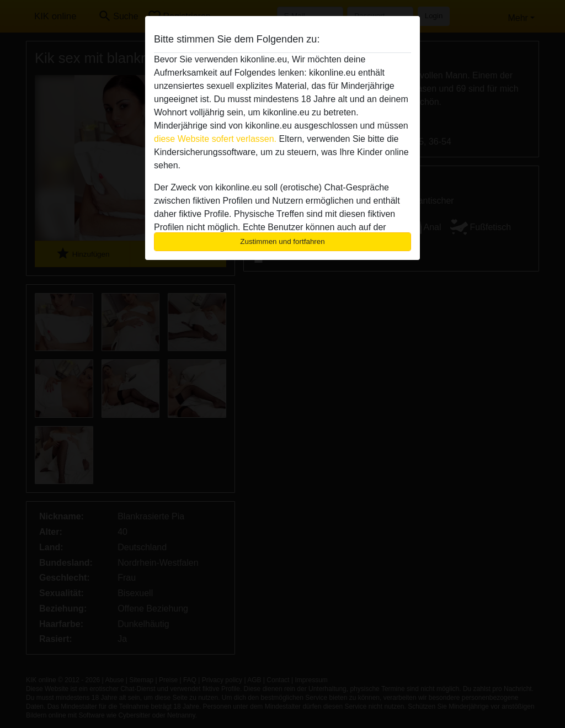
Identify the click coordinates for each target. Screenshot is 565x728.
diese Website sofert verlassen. (215, 139)
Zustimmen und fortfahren (282, 241)
